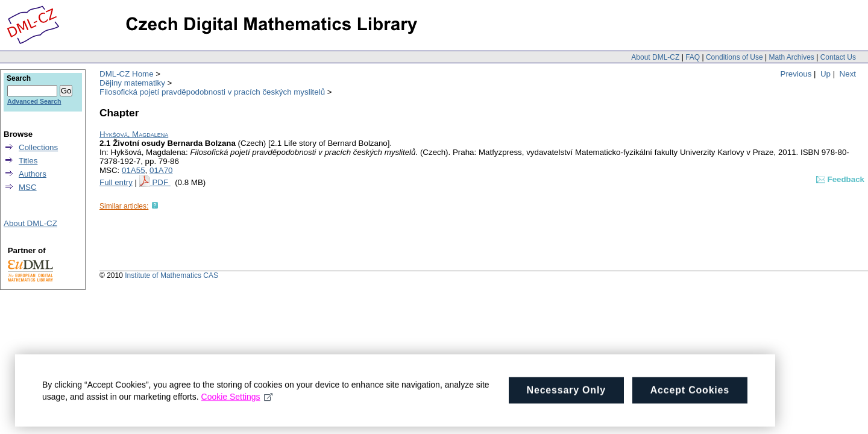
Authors (33, 174)
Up (826, 74)
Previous (796, 74)
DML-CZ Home (127, 74)
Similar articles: (124, 206)
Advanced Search (34, 101)
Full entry (116, 182)
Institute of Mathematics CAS (171, 275)
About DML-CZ (655, 57)
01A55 (134, 170)
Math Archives (791, 57)
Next (848, 74)
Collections (38, 147)
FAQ (693, 57)
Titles (28, 161)
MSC (28, 187)
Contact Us (838, 57)
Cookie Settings (237, 401)
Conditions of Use (734, 57)
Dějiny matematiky (132, 83)
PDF (161, 182)
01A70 (161, 170)
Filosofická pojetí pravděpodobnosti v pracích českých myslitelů (212, 92)
